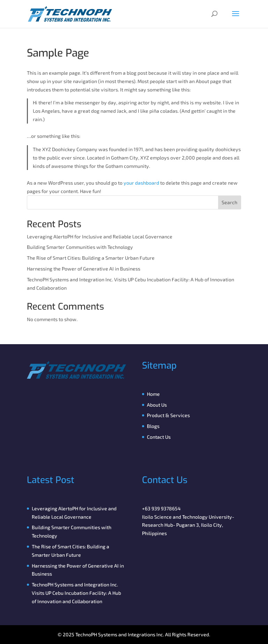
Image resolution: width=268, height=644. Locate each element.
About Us (157, 405)
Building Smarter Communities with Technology (80, 247)
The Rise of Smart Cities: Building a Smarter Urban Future (91, 258)
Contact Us (159, 437)
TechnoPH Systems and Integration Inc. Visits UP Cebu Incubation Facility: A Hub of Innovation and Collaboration (76, 593)
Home (153, 394)
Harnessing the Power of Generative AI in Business (84, 269)
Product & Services (168, 415)
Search (229, 202)
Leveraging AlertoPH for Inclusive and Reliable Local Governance (100, 236)
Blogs (153, 426)
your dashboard (141, 183)
